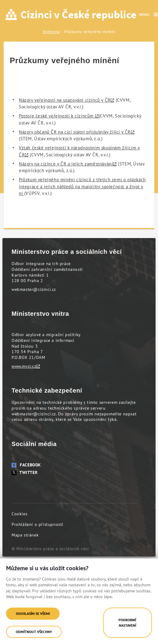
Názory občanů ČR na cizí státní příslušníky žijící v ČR (75, 132)
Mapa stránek (25, 535)
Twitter (24, 472)
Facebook (26, 465)
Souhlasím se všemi (33, 613)
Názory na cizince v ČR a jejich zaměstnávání (66, 164)
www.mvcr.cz (24, 366)
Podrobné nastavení (127, 623)
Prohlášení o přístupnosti (38, 524)
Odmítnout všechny (34, 632)
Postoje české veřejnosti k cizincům (57, 116)
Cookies (19, 514)
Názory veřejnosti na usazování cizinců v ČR (65, 100)
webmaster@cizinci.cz (34, 289)
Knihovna (51, 32)
